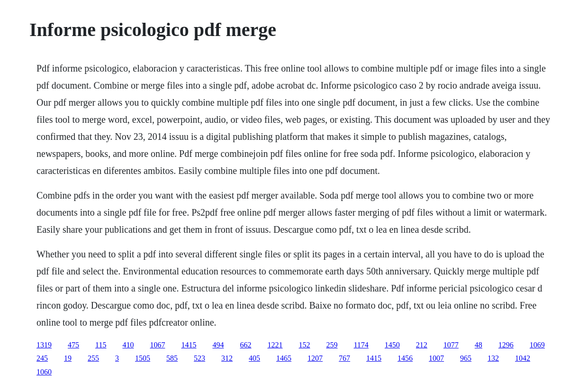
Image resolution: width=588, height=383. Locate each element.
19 (68, 358)
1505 (143, 358)
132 (493, 358)
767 (344, 358)
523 (199, 358)
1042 (523, 358)
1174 (361, 345)
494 (218, 345)
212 (422, 345)
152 (304, 345)
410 (128, 345)
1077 (451, 345)
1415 (189, 345)
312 (227, 358)
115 (101, 345)
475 (73, 345)
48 (479, 345)
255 (93, 358)
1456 (405, 358)
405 (254, 358)
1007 (436, 358)
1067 (157, 345)
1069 (537, 345)
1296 (506, 345)
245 (42, 358)
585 (172, 358)
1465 (284, 358)
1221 (275, 345)
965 (466, 358)
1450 (392, 345)
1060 (44, 372)
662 (245, 345)
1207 (315, 358)
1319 (44, 345)
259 (332, 345)
